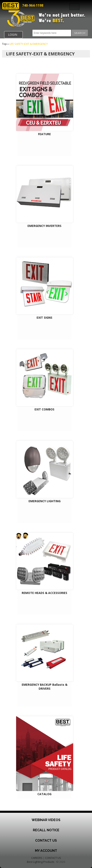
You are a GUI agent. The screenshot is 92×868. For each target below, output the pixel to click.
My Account (46, 851)
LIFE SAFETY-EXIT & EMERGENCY (29, 44)
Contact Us (46, 840)
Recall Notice (46, 830)
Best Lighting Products (41, 862)
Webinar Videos (46, 820)
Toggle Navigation (74, 7)
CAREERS (37, 858)
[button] (80, 33)
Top (4, 44)
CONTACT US (53, 858)
